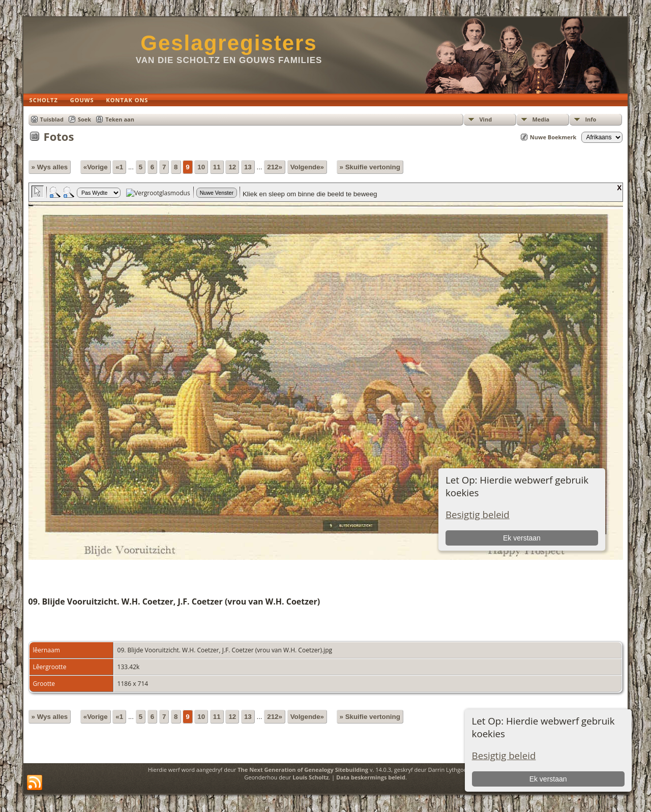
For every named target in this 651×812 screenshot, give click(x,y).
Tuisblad (52, 119)
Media (541, 119)
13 (248, 167)
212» (275, 167)
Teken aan (120, 119)
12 (232, 167)
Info (590, 119)
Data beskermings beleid (371, 777)
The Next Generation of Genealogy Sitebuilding (303, 770)
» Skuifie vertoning (370, 167)
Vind (485, 119)
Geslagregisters (229, 43)
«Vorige (96, 167)
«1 (119, 167)
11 (217, 167)
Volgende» (307, 167)
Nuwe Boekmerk (553, 137)
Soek (84, 119)
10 (201, 167)
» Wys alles (50, 167)
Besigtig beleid (504, 755)
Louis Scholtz (310, 777)
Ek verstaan (548, 779)
